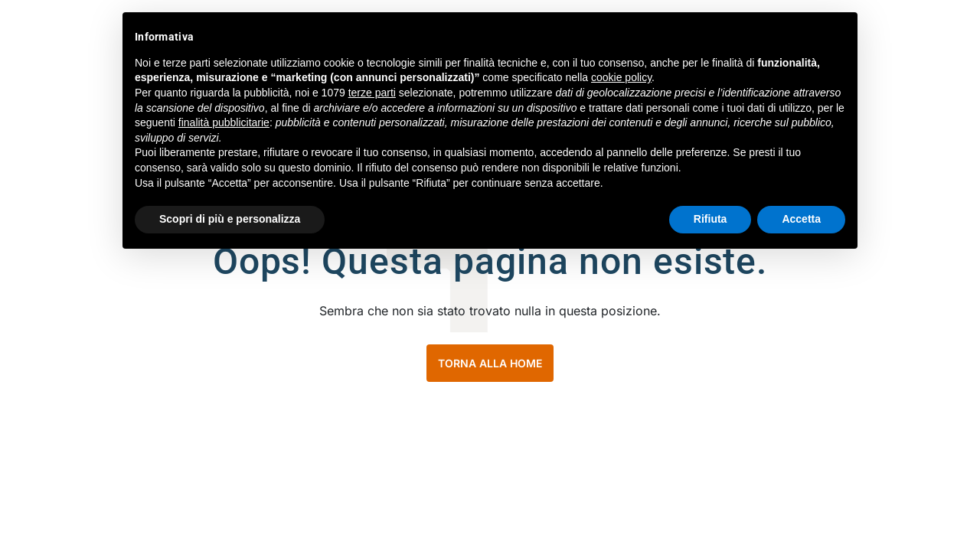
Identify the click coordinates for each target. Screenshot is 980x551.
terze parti (372, 93)
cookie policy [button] (621, 77)
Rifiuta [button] (710, 219)
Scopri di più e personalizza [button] (230, 219)
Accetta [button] (801, 219)
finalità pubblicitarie (224, 122)
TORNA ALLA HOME (490, 363)
